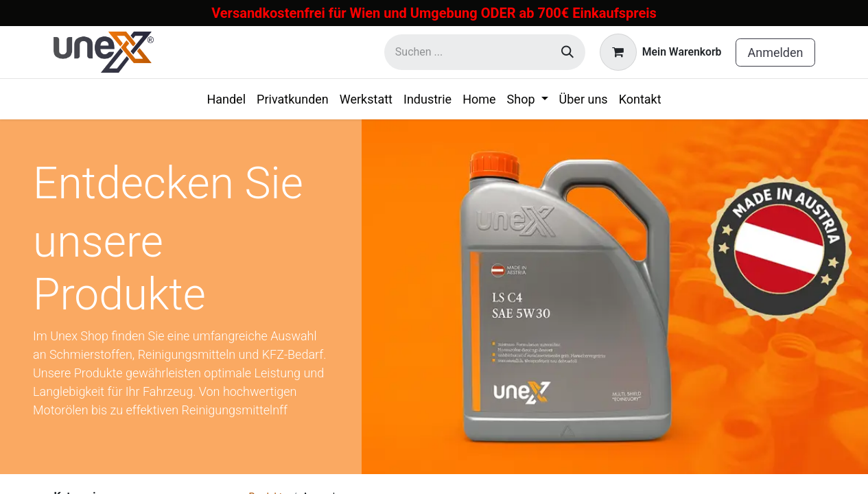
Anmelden (775, 52)
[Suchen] (567, 52)
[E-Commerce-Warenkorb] (661, 52)
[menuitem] (226, 99)
